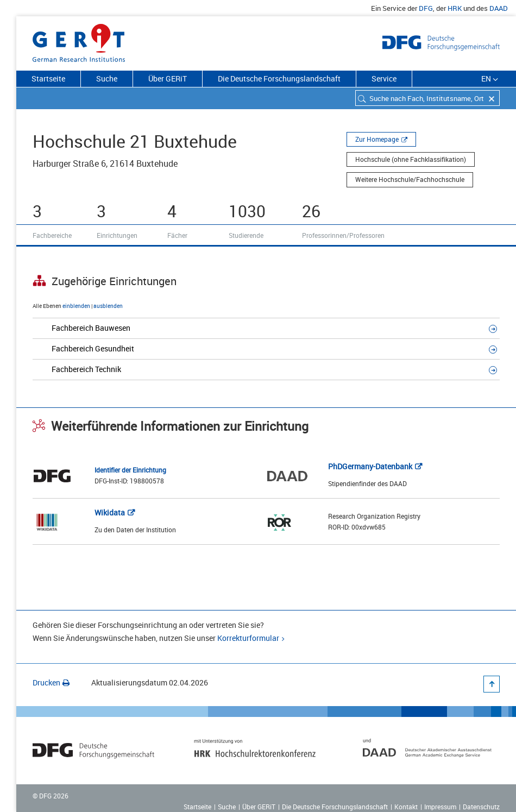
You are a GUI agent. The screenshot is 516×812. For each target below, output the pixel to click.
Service (384, 78)
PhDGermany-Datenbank (370, 466)
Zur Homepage (377, 139)
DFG (426, 8)
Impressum (440, 807)
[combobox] (427, 98)
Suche (107, 78)
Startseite (48, 78)
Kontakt (406, 807)
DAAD (499, 8)
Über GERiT (168, 78)
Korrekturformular (248, 638)
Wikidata (110, 512)
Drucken (51, 682)
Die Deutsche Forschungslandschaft (279, 78)
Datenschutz (481, 807)
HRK (455, 8)
